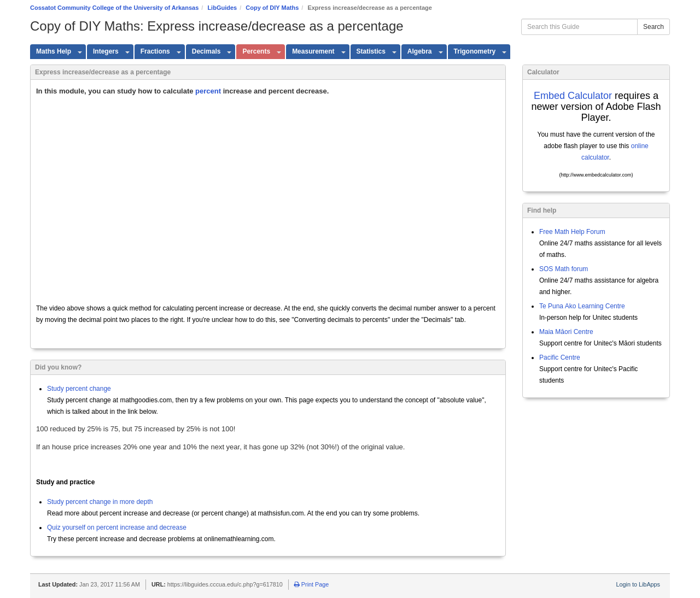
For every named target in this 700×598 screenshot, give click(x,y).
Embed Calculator (573, 96)
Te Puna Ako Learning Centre (582, 306)
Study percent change (79, 389)
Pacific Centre (560, 357)
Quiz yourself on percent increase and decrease (117, 527)
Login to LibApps (638, 584)
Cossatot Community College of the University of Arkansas (114, 8)
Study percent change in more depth (100, 502)
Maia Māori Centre (566, 332)
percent (208, 91)
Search (654, 27)
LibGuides (222, 8)
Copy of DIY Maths (272, 8)
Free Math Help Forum (572, 232)
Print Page (311, 584)
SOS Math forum (564, 269)
